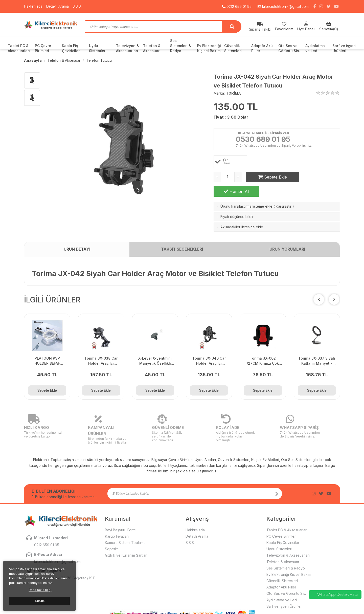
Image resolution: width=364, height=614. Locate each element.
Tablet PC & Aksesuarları (19, 48)
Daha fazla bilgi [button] (40, 590)
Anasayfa (33, 60)
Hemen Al (317, 177)
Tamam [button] (40, 601)
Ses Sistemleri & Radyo (181, 46)
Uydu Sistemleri (98, 48)
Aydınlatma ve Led (315, 48)
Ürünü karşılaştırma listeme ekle (246, 192)
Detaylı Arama (58, 6)
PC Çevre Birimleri (43, 48)
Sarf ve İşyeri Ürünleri (344, 48)
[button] (334, 297)
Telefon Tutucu (99, 60)
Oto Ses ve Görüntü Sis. (289, 48)
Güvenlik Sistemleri (233, 48)
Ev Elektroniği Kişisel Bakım (209, 48)
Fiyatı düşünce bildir (237, 202)
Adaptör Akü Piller (262, 48)
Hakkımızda (34, 6)
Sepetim (112, 534)
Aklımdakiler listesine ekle (242, 213)
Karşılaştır (284, 192)
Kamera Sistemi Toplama (125, 527)
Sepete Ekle (268, 177)
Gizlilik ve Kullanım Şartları (126, 540)
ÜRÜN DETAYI (77, 247)
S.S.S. (78, 6)
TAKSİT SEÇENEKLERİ (182, 247)
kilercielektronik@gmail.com (283, 6)
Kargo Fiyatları (117, 521)
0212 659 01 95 (237, 6)
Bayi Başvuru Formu (121, 514)
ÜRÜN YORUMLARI (287, 247)
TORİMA (233, 93)
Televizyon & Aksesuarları (128, 48)
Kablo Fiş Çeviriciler (71, 48)
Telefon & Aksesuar (152, 48)
